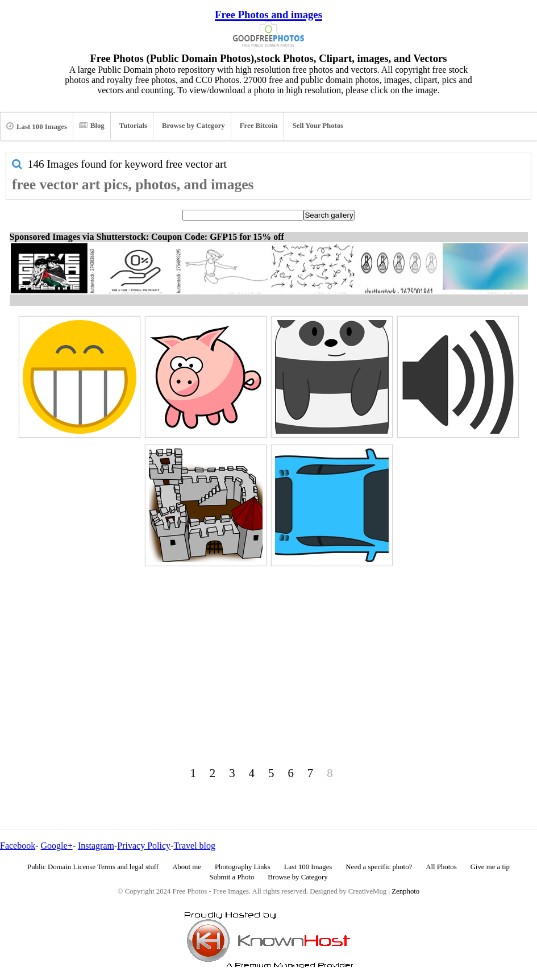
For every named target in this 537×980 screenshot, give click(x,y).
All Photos (441, 867)
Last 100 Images (37, 126)
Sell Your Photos (318, 126)
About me (187, 867)
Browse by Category (193, 126)
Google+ (57, 846)
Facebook (18, 846)
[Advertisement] (268, 649)
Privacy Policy (144, 846)
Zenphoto (405, 891)
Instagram (96, 846)
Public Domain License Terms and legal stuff (93, 867)
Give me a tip (490, 867)
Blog (92, 126)
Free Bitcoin (259, 126)
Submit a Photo (232, 877)
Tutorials (133, 126)
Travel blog (194, 846)
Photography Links (243, 867)
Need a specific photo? (379, 867)
